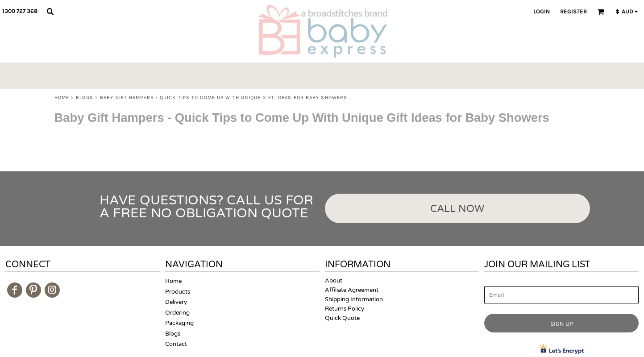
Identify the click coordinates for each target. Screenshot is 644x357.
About (334, 281)
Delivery (176, 302)
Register (573, 11)
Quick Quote (342, 318)
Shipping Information (354, 299)
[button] (50, 11)
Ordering (177, 313)
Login (542, 11)
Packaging (179, 323)
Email (492, 281)
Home (62, 98)
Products (178, 292)
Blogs (85, 98)
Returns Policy (345, 309)
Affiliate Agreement (352, 290)
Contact (176, 344)
